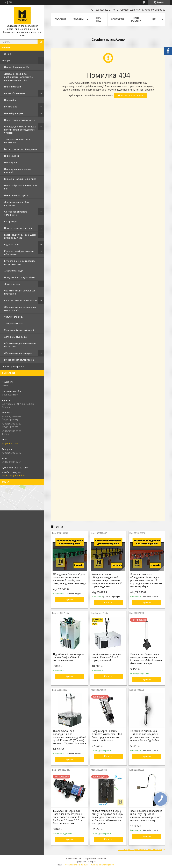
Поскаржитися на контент (76, 865)
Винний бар (11, 107)
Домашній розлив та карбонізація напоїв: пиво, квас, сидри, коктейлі (19, 77)
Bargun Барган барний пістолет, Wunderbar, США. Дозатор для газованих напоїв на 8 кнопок (107, 736)
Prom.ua (102, 859)
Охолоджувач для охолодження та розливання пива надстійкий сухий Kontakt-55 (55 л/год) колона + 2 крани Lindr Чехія (70, 737)
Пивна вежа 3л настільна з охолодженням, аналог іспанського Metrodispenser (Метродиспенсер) (146, 659)
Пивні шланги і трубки (16, 195)
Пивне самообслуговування (19, 120)
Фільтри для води (14, 317)
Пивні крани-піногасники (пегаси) (18, 171)
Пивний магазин (13, 87)
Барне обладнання (15, 93)
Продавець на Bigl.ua (86, 862)
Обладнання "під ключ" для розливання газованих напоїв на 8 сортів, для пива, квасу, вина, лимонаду (69, 579)
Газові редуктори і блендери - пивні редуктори (21, 236)
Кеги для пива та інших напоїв (21, 300)
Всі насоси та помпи (132, 95)
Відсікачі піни (11, 244)
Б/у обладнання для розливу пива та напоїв (20, 262)
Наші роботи (136, 19)
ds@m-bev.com (10, 443)
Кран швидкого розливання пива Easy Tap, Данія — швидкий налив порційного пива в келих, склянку (146, 816)
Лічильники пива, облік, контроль (17, 203)
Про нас (6, 54)
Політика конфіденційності (103, 865)
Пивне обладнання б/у (17, 67)
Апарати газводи (14, 271)
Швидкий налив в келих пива (20, 179)
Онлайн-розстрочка (13, 366)
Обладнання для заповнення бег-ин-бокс (20, 345)
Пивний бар (11, 100)
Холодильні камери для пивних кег (17, 141)
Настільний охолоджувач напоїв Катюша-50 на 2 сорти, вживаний (106, 657)
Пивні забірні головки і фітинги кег (21, 187)
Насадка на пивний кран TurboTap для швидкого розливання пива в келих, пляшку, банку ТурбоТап (145, 736)
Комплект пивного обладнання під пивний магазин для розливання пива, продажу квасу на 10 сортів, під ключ (107, 580)
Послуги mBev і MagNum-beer (20, 277)
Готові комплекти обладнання (21, 149)
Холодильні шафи (14, 323)
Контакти (117, 19)
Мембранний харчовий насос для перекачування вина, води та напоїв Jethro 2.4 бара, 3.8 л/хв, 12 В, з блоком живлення (69, 817)
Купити (70, 599)
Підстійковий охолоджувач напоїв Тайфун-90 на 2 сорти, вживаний (69, 657)
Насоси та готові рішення (18, 228)
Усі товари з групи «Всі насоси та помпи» (140, 849)
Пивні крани (11, 162)
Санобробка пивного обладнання (16, 213)
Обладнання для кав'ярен (18, 353)
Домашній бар (12, 284)
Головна (60, 19)
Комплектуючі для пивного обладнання (19, 253)
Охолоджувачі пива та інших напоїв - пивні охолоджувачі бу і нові (20, 130)
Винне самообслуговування (19, 360)
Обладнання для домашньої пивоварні (20, 292)
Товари (6, 60)
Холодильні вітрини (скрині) (19, 330)
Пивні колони (12, 156)
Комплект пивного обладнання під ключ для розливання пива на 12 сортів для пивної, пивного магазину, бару (146, 580)
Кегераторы (11, 221)
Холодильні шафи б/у (16, 337)
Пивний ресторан (14, 113)
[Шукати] (41, 42)
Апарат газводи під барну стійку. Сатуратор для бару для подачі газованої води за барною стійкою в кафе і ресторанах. (107, 817)
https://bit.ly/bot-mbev (14, 475)
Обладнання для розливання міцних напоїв (20, 309)
